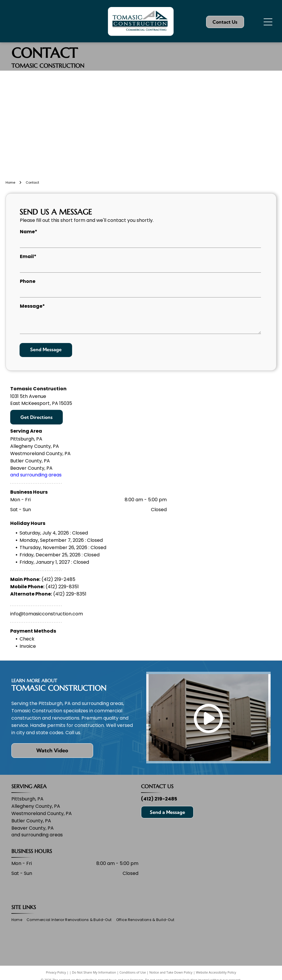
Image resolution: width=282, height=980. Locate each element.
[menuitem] (19, 920)
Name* (29, 232)
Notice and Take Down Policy (171, 972)
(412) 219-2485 (58, 579)
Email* (28, 256)
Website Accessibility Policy (216, 972)
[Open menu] (268, 22)
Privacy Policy (56, 972)
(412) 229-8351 (62, 587)
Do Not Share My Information (94, 972)
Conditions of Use (133, 972)
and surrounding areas (36, 475)
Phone (28, 281)
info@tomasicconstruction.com (47, 614)
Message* (32, 306)
